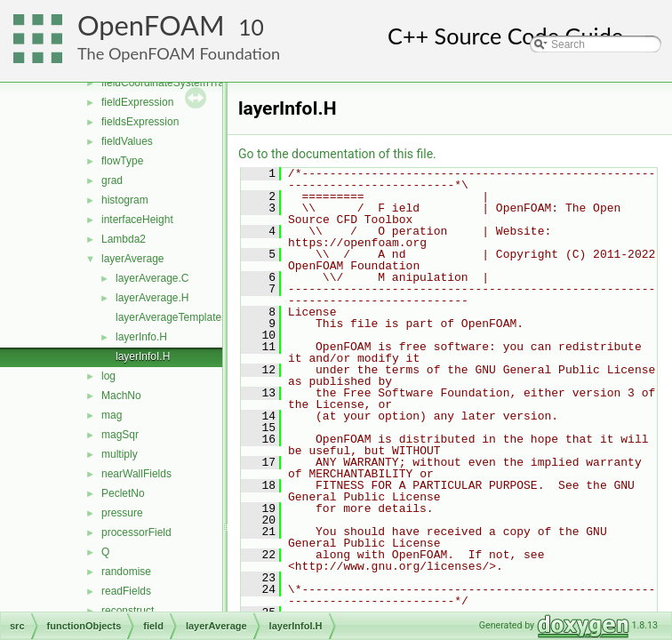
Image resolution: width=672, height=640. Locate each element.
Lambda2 (124, 239)
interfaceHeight (137, 220)
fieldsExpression (140, 122)
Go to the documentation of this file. (337, 154)
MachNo (121, 396)
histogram (125, 200)
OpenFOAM (151, 25)
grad (112, 180)
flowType (122, 161)
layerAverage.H (152, 298)
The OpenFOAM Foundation (179, 53)
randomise (126, 572)
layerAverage (133, 259)
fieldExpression (137, 102)
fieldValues (127, 141)
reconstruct (128, 611)
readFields (126, 591)
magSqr (120, 435)
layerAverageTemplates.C (176, 317)
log (108, 376)
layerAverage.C (152, 278)
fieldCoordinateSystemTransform (179, 83)
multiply (120, 454)
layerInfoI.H (143, 356)
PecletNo (123, 493)
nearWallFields (136, 474)
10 (251, 27)
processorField (136, 532)
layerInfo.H (141, 337)
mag (112, 415)
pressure (122, 513)
